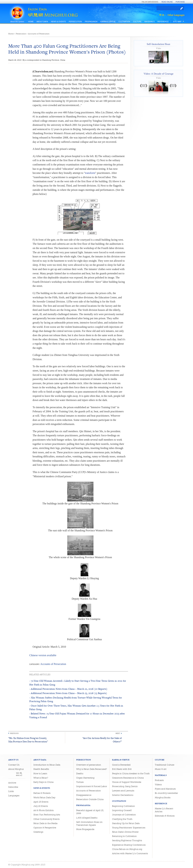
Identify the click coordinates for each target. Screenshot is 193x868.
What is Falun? (41, 778)
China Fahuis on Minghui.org (127, 849)
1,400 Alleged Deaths (87, 818)
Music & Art (161, 769)
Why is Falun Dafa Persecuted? (92, 769)
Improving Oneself (122, 810)
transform (90, 173)
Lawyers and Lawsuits (123, 791)
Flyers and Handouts (165, 789)
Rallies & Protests (42, 793)
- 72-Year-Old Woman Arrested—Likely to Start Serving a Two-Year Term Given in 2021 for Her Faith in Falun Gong (78, 683)
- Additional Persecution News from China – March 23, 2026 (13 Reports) (68, 693)
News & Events (58, 22)
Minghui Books (163, 798)
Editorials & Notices (165, 816)
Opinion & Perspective (45, 828)
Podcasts (159, 780)
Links (11, 791)
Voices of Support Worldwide (127, 782)
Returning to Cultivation (124, 836)
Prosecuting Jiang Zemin (125, 786)
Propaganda (91, 22)
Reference (163, 22)
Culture (137, 22)
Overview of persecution (89, 765)
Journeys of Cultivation (124, 815)
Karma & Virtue (108, 22)
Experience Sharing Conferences (129, 845)
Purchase (180, 2)
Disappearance (84, 795)
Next (118, 733)
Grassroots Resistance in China (128, 778)
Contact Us (14, 765)
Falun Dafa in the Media (45, 823)
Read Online (167, 2)
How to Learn (40, 774)
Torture (80, 782)
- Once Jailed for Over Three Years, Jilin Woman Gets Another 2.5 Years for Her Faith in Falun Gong (76, 707)
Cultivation (124, 22)
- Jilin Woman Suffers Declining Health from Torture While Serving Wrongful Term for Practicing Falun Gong (76, 699)
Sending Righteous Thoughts (127, 840)
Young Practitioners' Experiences (129, 828)
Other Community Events (46, 819)
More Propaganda (85, 829)
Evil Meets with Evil (122, 769)
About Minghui (16, 769)
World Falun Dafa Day (44, 798)
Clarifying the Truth (122, 819)
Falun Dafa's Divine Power (125, 832)
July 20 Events (41, 806)
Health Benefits (41, 769)
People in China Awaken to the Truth (131, 774)
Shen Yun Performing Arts (47, 815)
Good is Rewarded (121, 765)
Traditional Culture (165, 765)
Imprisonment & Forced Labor (92, 786)
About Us (13, 760)
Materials (150, 22)
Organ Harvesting (85, 778)
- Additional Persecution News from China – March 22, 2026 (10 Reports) (68, 689)
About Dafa (42, 22)
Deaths (80, 774)
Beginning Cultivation (123, 806)
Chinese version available (43, 655)
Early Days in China (43, 782)
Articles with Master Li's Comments (130, 853)
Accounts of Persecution (39, 34)
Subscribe (13, 787)
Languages (14, 796)
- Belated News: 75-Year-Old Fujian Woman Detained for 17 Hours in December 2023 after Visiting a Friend (77, 715)
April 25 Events (41, 802)
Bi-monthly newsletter (166, 793)
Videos (158, 785)
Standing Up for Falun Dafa (126, 823)
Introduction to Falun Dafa (47, 765)
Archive (12, 783)
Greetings (38, 832)
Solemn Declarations (123, 795)
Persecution (75, 22)
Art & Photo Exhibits (44, 810)
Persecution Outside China (90, 799)
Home (31, 22)
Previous (14, 733)
